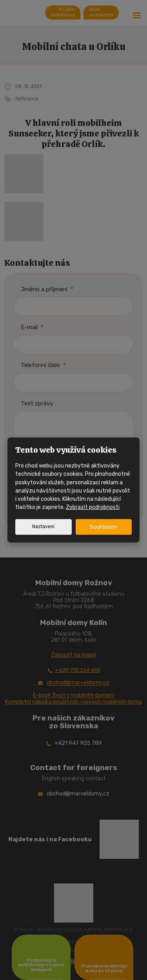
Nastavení (43, 527)
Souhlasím (103, 527)
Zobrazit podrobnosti (93, 507)
